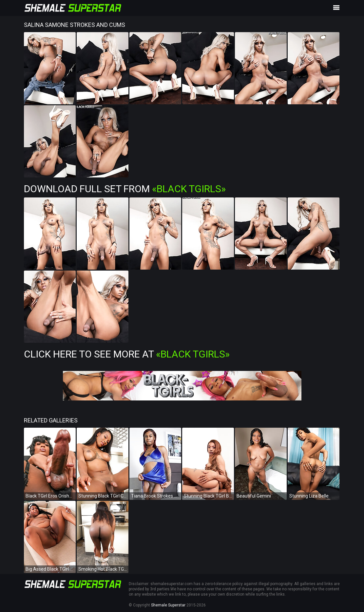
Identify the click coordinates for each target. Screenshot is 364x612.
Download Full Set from (125, 189)
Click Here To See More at (127, 354)
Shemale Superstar (168, 605)
